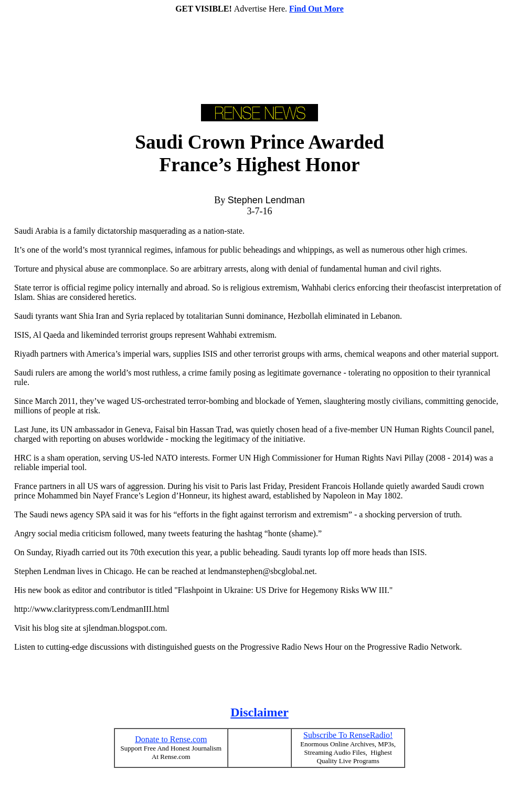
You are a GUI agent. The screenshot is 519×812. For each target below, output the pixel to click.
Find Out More (316, 9)
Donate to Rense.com (171, 739)
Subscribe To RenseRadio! (348, 735)
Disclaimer (259, 712)
